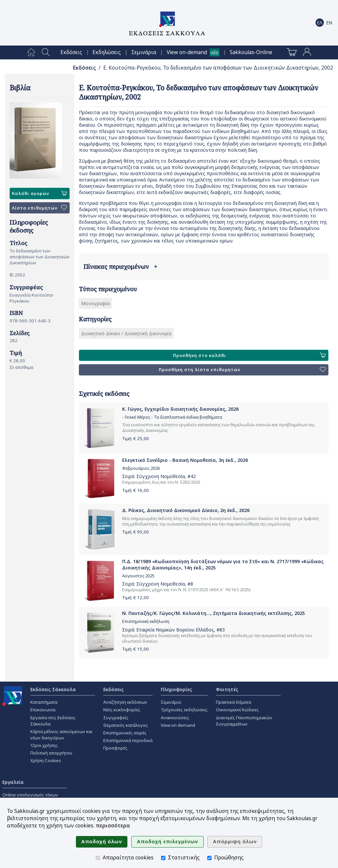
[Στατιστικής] (163, 858)
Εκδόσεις (71, 52)
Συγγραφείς (116, 718)
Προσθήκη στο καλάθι (249, 355)
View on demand (178, 725)
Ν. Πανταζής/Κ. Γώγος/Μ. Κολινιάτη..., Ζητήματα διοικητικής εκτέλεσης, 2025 (214, 613)
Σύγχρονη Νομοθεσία (161, 476)
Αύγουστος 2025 (138, 576)
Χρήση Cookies (46, 760)
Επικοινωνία (43, 710)
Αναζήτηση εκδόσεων (125, 702)
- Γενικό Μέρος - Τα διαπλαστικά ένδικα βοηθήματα (172, 417)
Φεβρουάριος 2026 (141, 468)
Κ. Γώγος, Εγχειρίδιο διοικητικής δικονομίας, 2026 (180, 409)
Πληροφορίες (176, 689)
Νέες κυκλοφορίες (122, 710)
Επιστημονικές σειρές (125, 733)
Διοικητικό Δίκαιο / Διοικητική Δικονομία (126, 333)
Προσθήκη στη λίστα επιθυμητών (242, 370)
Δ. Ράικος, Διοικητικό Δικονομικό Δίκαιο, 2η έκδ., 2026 (186, 510)
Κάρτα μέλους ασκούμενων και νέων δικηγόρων (61, 735)
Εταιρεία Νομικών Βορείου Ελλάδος (175, 630)
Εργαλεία (13, 782)
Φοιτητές (227, 689)
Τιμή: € (135, 438)
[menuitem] (31, 52)
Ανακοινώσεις (175, 718)
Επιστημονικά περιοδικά (128, 740)
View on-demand (187, 52)
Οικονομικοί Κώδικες (237, 710)
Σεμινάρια (144, 52)
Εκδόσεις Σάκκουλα (53, 689)
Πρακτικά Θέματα (234, 702)
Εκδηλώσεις (107, 52)
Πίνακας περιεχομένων (120, 267)
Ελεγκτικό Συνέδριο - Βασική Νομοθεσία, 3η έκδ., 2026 (185, 460)
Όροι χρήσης (44, 745)
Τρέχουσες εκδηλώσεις (184, 710)
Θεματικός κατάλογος (126, 725)
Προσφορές (115, 748)
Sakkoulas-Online (251, 52)
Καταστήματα (44, 702)
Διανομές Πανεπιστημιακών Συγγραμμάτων (244, 721)
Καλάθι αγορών (39, 193)
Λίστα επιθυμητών (39, 208)
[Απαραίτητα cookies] (98, 858)
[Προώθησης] (209, 858)
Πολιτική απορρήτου (51, 753)
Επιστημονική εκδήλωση (146, 621)
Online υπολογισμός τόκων (30, 795)
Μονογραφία (95, 303)
